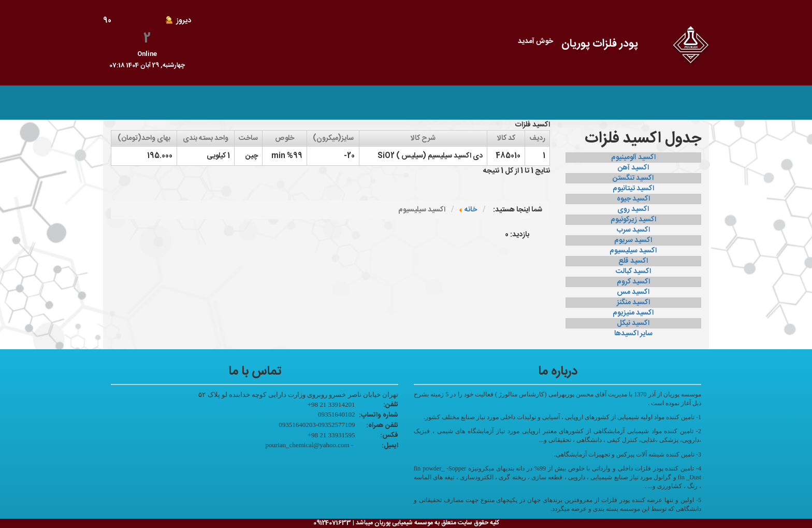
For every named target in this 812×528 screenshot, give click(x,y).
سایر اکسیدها (633, 334)
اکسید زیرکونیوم (633, 220)
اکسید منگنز (633, 303)
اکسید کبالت (633, 272)
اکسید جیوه (633, 199)
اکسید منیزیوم (633, 313)
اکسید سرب (633, 230)
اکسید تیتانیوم (633, 189)
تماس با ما (524, 103)
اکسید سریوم (633, 240)
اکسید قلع (633, 261)
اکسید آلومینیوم (633, 158)
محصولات (568, 103)
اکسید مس (633, 292)
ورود (487, 103)
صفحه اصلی (614, 103)
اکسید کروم (633, 282)
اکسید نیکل (633, 323)
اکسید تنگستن (633, 178)
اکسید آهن (633, 168)
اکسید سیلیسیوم (633, 251)
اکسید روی (633, 209)
